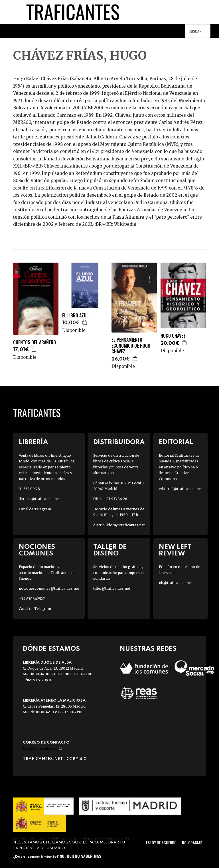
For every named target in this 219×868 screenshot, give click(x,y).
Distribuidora (119, 442)
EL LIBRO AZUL (75, 316)
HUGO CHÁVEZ (173, 336)
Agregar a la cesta (34, 349)
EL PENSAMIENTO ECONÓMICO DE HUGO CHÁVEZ (131, 346)
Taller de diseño (110, 550)
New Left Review (175, 550)
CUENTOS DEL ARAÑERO (35, 342)
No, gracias (192, 842)
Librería (33, 442)
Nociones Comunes (37, 550)
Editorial (176, 442)
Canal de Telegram (35, 509)
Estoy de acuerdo (161, 842)
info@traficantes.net (42, 749)
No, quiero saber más (80, 856)
